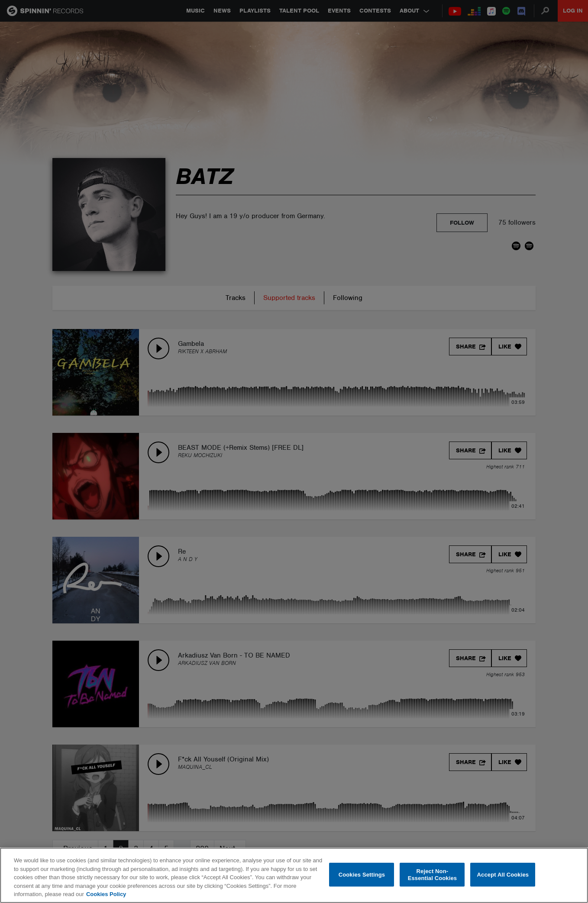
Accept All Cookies (503, 875)
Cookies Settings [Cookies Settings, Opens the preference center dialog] (362, 875)
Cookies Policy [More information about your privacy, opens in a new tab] (106, 894)
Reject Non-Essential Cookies (432, 875)
